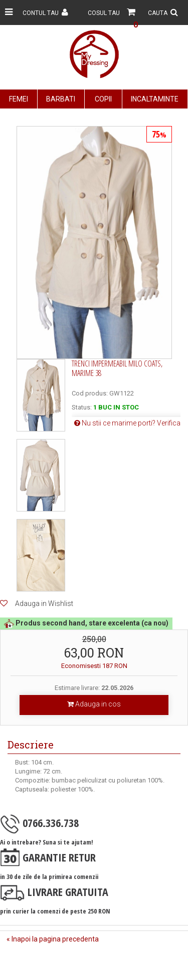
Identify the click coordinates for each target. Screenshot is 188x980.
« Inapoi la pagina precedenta (53, 939)
